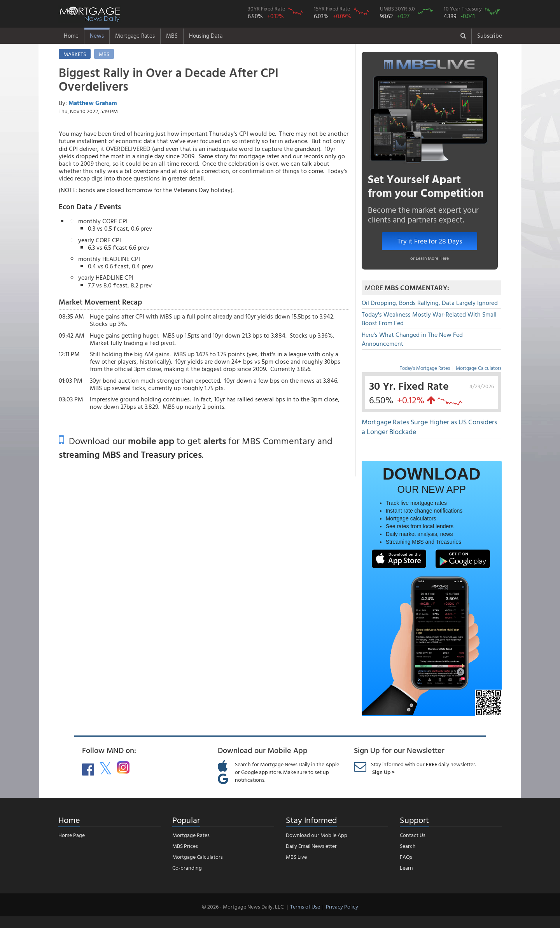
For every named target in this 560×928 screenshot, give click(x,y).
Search (408, 846)
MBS (172, 36)
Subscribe (490, 36)
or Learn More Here (430, 258)
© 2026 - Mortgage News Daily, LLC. (243, 906)
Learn (406, 868)
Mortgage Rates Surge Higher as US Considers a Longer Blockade (429, 427)
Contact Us (413, 835)
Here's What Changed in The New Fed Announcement (412, 339)
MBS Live (296, 857)
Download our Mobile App (317, 835)
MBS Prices (185, 846)
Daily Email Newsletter (311, 846)
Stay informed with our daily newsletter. (423, 768)
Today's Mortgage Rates (425, 368)
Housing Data (206, 36)
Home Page (72, 835)
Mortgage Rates (135, 36)
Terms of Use (305, 906)
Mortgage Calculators (479, 368)
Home (71, 36)
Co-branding (187, 868)
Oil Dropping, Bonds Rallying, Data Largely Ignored (430, 303)
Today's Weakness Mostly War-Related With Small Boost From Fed (429, 319)
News (97, 36)
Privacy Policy (342, 906)
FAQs (406, 857)
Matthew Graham (93, 103)
